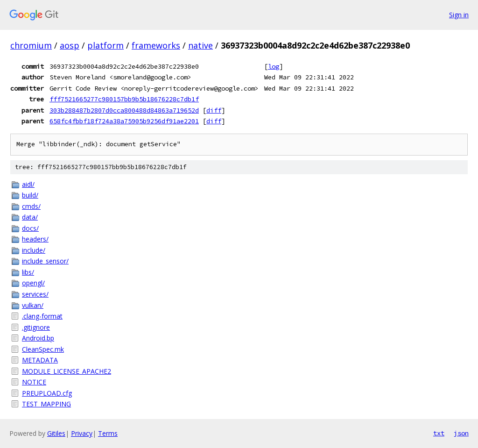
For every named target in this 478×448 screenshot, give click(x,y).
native (200, 45)
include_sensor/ (45, 261)
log (274, 66)
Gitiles (56, 433)
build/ (30, 195)
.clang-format (42, 316)
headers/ (35, 239)
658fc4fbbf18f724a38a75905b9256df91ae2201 (124, 121)
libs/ (28, 272)
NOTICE (34, 382)
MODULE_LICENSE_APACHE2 (67, 371)
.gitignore (36, 327)
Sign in (459, 15)
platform (105, 45)
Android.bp (38, 338)
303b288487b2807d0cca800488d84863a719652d (124, 110)
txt (439, 433)
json (461, 433)
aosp (70, 45)
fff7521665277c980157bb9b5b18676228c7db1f (124, 99)
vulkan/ (33, 305)
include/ (34, 250)
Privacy (82, 433)
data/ (30, 217)
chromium (31, 45)
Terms (108, 433)
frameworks (156, 45)
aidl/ (28, 184)
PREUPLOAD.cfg (47, 393)
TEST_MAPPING (46, 404)
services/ (35, 294)
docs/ (30, 228)
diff (214, 110)
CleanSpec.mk (43, 349)
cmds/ (31, 206)
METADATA (40, 360)
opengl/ (33, 283)
